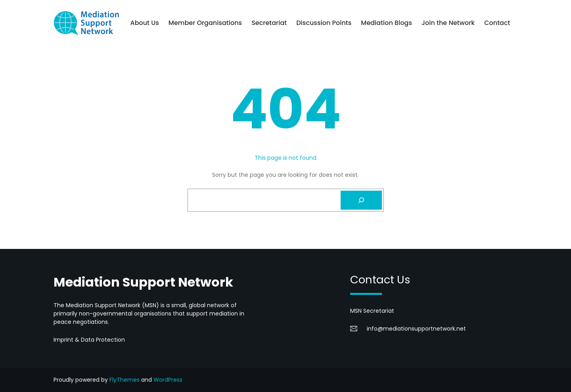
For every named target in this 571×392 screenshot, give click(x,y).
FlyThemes (125, 380)
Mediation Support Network (143, 282)
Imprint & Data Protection (89, 340)
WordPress (168, 380)
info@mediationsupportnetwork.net (416, 329)
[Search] (361, 200)
